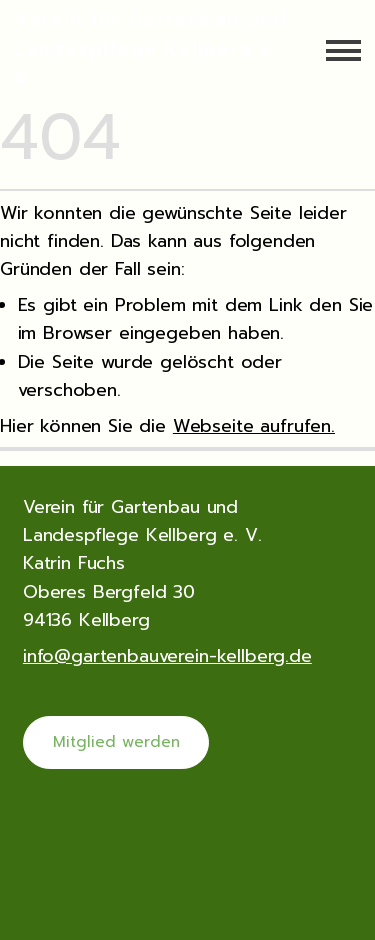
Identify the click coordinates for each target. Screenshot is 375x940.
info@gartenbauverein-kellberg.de (167, 655)
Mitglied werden (116, 742)
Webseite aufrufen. (254, 426)
